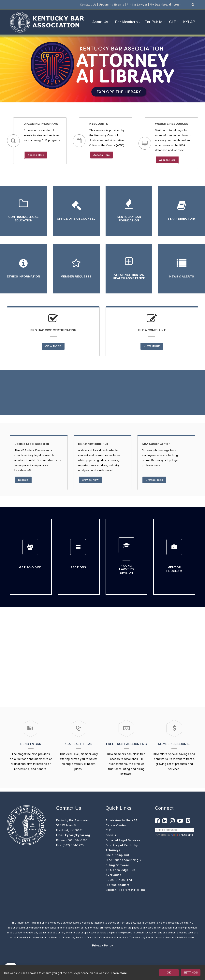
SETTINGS (191, 973)
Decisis (23, 480)
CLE (108, 830)
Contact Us (88, 5)
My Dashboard (160, 5)
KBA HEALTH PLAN (79, 744)
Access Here (36, 155)
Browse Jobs (154, 480)
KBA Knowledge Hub (120, 870)
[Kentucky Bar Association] (47, 22)
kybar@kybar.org (78, 835)
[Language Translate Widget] (175, 830)
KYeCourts (113, 875)
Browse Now (90, 480)
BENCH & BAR (31, 744)
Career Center (116, 825)
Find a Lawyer (137, 5)
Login (178, 5)
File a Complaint (117, 855)
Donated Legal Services (123, 840)
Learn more (119, 973)
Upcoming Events (112, 5)
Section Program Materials (125, 890)
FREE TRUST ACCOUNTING (126, 744)
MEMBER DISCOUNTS (174, 744)
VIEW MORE (53, 346)
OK (169, 973)
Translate (182, 835)
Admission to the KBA (122, 820)
